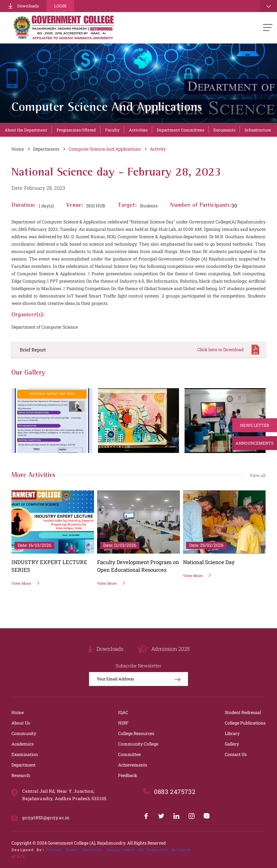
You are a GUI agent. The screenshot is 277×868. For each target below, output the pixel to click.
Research (21, 775)
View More (26, 583)
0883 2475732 (175, 791)
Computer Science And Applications (105, 149)
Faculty (112, 130)
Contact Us (236, 754)
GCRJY (18, 857)
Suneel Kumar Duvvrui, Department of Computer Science (119, 850)
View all (258, 475)
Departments (46, 149)
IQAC (123, 712)
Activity (158, 149)
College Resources (136, 733)
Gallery (232, 744)
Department (23, 765)
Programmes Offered (76, 130)
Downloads (23, 6)
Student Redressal (243, 712)
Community (24, 733)
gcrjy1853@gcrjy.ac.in (46, 818)
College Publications (245, 723)
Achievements (133, 765)
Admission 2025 (164, 649)
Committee (129, 754)
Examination (25, 754)
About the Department (26, 130)
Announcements (255, 443)
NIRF (123, 723)
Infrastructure (258, 130)
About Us (21, 723)
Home (18, 149)
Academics (23, 744)
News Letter (255, 425)
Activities (138, 130)
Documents (224, 130)
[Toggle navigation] (268, 6)
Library (232, 733)
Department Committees (180, 130)
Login (60, 6)
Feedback (128, 775)
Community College (138, 744)
